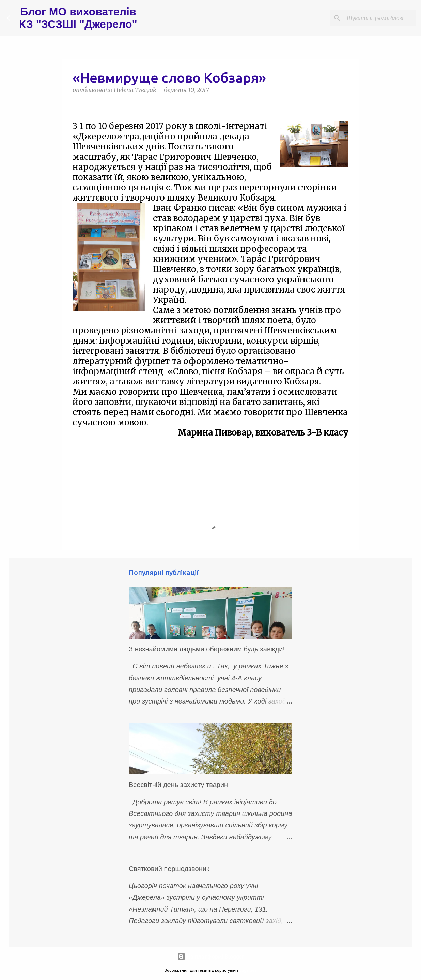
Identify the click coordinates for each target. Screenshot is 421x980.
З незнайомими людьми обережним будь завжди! (207, 649)
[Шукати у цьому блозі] (380, 18)
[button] (77, 105)
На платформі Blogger (210, 957)
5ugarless (248, 970)
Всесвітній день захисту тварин (178, 785)
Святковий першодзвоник (169, 869)
